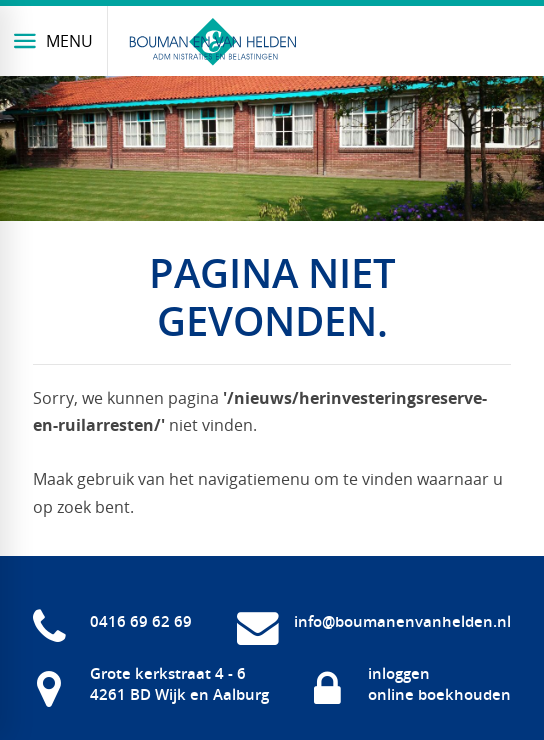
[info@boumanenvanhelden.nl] (374, 622)
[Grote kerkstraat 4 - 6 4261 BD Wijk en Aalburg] (151, 684)
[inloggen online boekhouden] (411, 684)
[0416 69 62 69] (112, 622)
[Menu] (54, 41)
